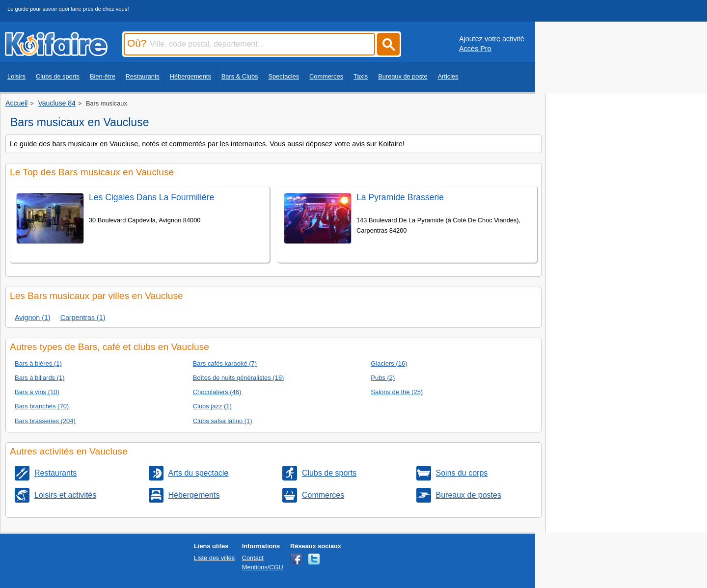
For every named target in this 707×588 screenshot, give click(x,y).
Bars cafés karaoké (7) (225, 363)
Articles (448, 76)
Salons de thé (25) (397, 392)
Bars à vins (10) (37, 392)
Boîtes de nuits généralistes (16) (239, 378)
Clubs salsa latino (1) (223, 421)
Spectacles (284, 76)
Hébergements (190, 76)
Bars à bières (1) (38, 363)
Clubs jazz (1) (212, 406)
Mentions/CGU (263, 567)
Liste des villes (214, 558)
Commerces (326, 76)
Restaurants (143, 76)
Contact (253, 558)
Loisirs (16, 76)
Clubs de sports (58, 76)
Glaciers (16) (389, 363)
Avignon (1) (33, 318)
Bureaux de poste (403, 76)
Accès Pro (475, 49)
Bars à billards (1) (40, 378)
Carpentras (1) (83, 318)
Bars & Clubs (240, 76)
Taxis (361, 76)
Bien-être (103, 76)
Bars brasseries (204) (45, 421)
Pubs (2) (383, 378)
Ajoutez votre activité (492, 39)
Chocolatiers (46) (217, 392)
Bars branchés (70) (42, 406)
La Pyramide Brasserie (400, 197)
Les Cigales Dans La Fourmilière (151, 197)
